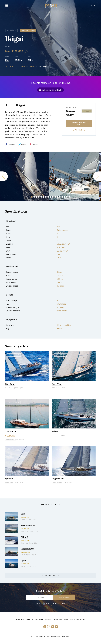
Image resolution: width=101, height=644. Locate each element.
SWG (23, 514)
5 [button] (41, 197)
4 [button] (39, 197)
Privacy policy (69, 619)
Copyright (58, 619)
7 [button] (46, 197)
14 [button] (62, 197)
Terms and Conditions (44, 619)
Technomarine (28, 525)
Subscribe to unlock (52, 90)
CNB (53, 388)
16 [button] (67, 197)
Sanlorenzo (24, 543)
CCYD (54, 435)
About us (29, 619)
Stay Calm (10, 384)
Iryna (23, 560)
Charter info (79, 130)
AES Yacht (24, 555)
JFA (7, 60)
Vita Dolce (10, 431)
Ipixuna (9, 479)
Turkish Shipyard (11, 440)
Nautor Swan (9, 483)
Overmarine (25, 531)
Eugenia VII (58, 479)
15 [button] (65, 197)
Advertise (20, 619)
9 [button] (50, 197)
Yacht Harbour (51, 6)
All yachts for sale (50, 575)
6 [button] (43, 197)
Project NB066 (28, 549)
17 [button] (69, 197)
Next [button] (97, 176)
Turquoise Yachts (57, 483)
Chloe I (24, 537)
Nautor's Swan (10, 388)
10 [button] (53, 197)
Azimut (23, 520)
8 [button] (48, 197)
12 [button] (58, 197)
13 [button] (60, 197)
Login (93, 6)
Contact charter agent (79, 123)
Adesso (55, 431)
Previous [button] (4, 176)
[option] (25, 176)
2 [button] (34, 197)
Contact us (81, 619)
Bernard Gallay (71, 113)
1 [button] (32, 197)
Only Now (57, 384)
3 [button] (36, 197)
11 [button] (55, 197)
